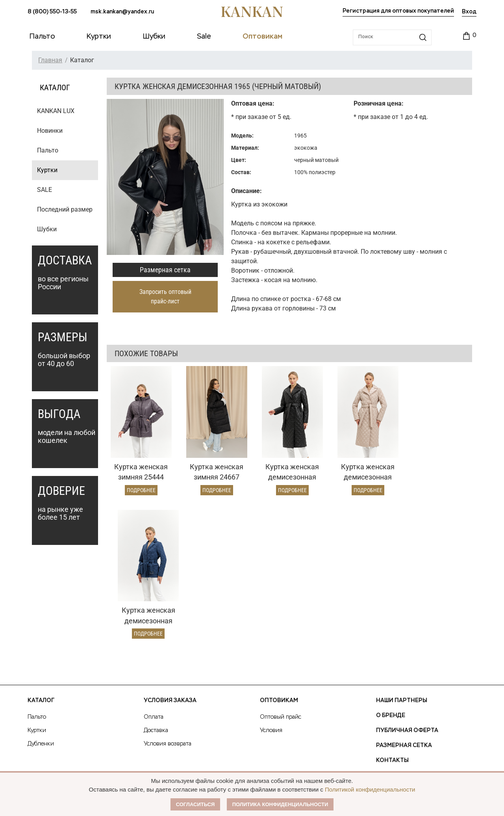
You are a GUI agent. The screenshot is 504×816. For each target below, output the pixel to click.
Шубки (47, 229)
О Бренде (391, 615)
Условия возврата (168, 643)
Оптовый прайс (281, 617)
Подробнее (140, 488)
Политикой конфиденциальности (370, 789)
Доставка (156, 630)
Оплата (154, 617)
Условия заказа (170, 600)
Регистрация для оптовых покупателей (398, 11)
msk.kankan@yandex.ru (122, 12)
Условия (271, 630)
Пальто (48, 150)
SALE (44, 190)
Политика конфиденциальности (280, 804)
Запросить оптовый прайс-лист (165, 296)
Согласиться (195, 804)
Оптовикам (279, 600)
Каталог (41, 600)
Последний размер (65, 209)
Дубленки (41, 643)
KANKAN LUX (56, 111)
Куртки (47, 170)
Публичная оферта (407, 630)
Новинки (50, 131)
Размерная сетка (165, 270)
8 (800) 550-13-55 (52, 12)
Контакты (392, 660)
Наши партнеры (402, 600)
